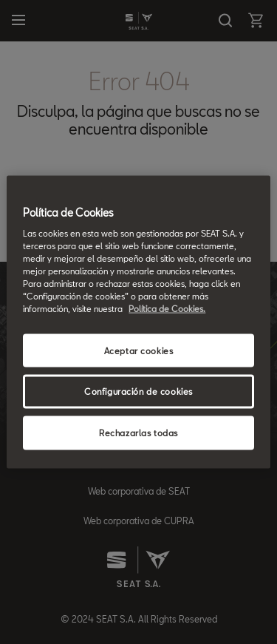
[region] (138, 322)
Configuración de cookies (138, 392)
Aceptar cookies (139, 350)
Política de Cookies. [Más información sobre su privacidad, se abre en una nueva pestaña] (167, 309)
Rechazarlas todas (138, 433)
